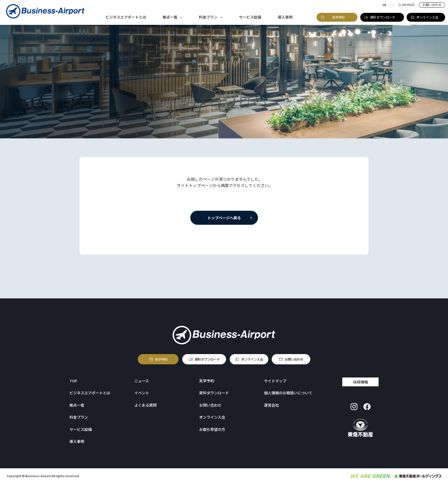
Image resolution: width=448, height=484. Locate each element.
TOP (73, 381)
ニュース (142, 381)
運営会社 (271, 405)
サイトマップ (275, 381)
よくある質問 (145, 405)
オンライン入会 (252, 359)
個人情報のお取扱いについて (288, 393)
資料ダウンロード (207, 359)
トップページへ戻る (224, 218)
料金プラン (208, 17)
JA (384, 5)
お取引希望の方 (212, 429)
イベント (142, 393)
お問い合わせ (432, 5)
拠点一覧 (170, 17)
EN (392, 5)
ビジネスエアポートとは (126, 17)
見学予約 (161, 359)
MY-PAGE (406, 5)
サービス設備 (250, 17)
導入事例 (285, 17)
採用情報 (361, 382)
